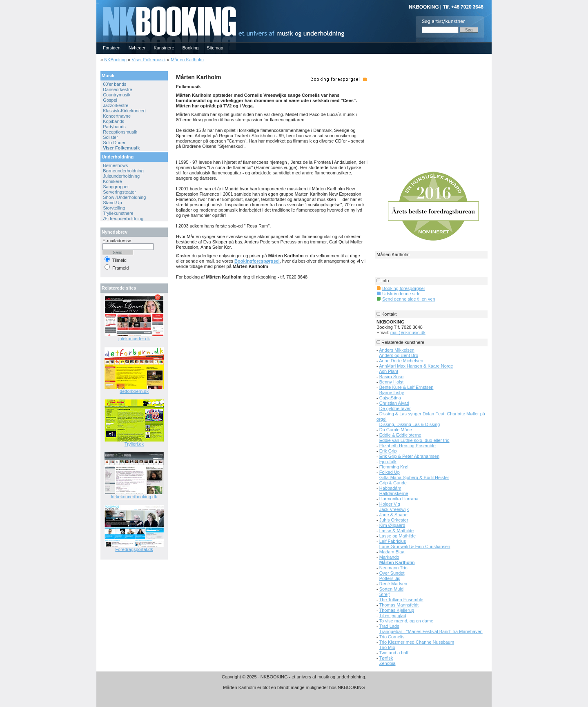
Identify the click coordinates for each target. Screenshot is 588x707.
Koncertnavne (117, 116)
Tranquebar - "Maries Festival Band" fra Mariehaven (431, 631)
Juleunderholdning (121, 176)
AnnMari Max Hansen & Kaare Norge (416, 366)
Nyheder (137, 48)
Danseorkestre (118, 89)
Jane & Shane (393, 515)
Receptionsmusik (120, 132)
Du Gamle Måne (396, 430)
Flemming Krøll (394, 467)
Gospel (110, 100)
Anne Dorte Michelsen (401, 361)
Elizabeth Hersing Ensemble (408, 446)
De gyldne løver (395, 408)
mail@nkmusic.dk (408, 332)
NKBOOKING (98, 3)
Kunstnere (164, 48)
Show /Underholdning (124, 197)
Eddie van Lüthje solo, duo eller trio (414, 440)
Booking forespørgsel (403, 288)
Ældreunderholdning (123, 219)
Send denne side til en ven (409, 299)
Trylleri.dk (134, 444)
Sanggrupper (116, 187)
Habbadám (390, 488)
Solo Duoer (114, 143)
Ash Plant (389, 371)
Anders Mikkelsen (397, 350)
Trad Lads (389, 626)
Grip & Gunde (393, 483)
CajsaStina (390, 398)
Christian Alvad (394, 403)
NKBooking (115, 60)
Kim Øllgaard (392, 525)
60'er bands (115, 84)
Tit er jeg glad (393, 616)
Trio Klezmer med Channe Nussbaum (417, 642)
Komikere (112, 181)
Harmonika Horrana (399, 499)
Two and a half (394, 653)
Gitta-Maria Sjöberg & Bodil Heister (414, 477)
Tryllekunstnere (118, 213)
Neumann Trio (393, 568)
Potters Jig (390, 578)
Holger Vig (390, 504)
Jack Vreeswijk (394, 509)
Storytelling (114, 208)
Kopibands (114, 121)
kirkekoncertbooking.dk (134, 497)
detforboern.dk (134, 391)
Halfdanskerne (394, 493)
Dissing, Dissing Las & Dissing (410, 424)
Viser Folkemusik (149, 60)
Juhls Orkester (394, 520)
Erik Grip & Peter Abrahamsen (409, 456)
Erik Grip (388, 451)
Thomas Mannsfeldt (399, 605)
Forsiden (112, 48)
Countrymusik (117, 95)
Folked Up (390, 472)
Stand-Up (112, 203)
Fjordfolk (388, 462)
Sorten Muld (391, 589)
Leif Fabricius (393, 541)
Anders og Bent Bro (399, 355)
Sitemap (215, 48)
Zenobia (388, 663)
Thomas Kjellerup (397, 610)
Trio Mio (387, 647)
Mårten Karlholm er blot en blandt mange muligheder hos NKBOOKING (294, 687)
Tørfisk (386, 658)
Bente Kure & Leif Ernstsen (406, 387)
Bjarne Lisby (392, 393)
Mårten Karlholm (187, 60)
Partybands (114, 127)
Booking (191, 48)
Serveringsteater (119, 192)
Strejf (385, 594)
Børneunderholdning (123, 171)
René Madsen (393, 584)
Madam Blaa (392, 552)
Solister (110, 137)
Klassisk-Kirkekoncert (124, 111)
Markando (389, 557)
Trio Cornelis (392, 637)
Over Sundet (392, 573)
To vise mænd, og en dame (406, 621)
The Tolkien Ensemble (401, 600)
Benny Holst (391, 382)
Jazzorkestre (116, 105)
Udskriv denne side (401, 294)
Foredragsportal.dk (134, 549)
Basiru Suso (391, 377)
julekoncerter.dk (134, 339)
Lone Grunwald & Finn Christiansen (415, 546)
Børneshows (115, 165)
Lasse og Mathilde (398, 536)
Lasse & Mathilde (396, 531)
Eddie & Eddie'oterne (400, 435)
